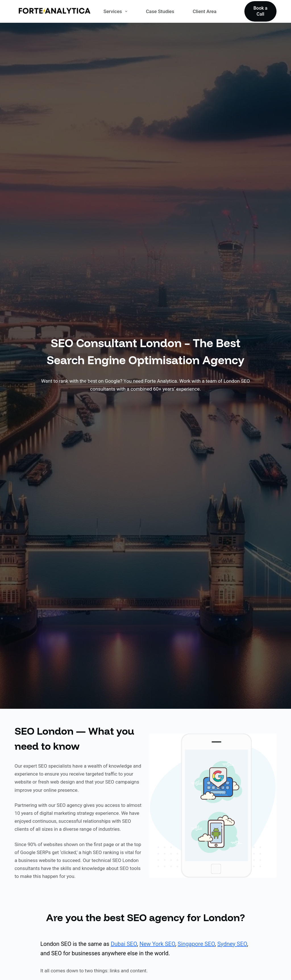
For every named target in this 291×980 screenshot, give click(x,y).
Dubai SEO (124, 944)
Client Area (205, 11)
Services (117, 11)
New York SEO (157, 944)
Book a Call (260, 11)
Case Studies (160, 11)
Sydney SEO (232, 944)
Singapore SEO (196, 944)
